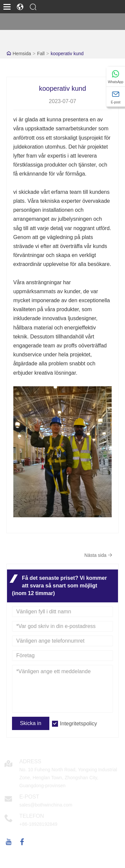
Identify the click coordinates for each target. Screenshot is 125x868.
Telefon (32, 816)
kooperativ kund (67, 54)
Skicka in (31, 723)
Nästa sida (98, 555)
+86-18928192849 (38, 824)
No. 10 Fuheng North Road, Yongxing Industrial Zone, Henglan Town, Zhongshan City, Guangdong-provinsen (68, 778)
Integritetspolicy (78, 724)
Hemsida (22, 54)
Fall (41, 54)
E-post (29, 797)
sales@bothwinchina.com (46, 805)
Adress (30, 761)
